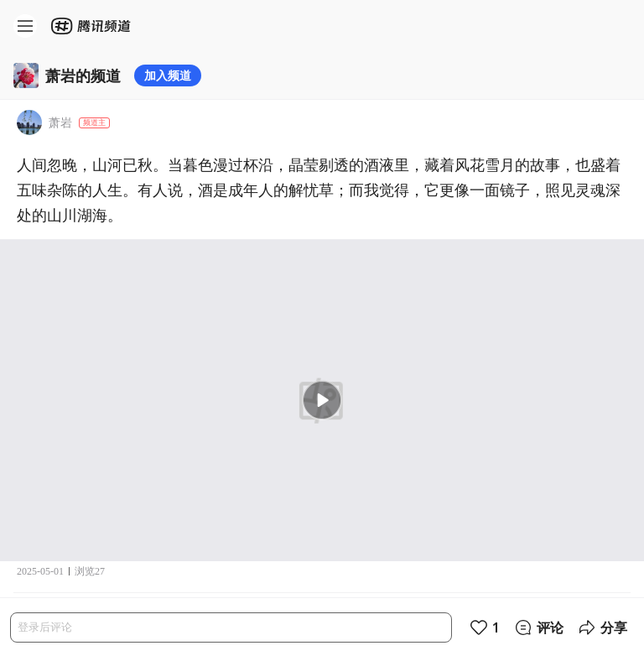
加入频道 (168, 75)
